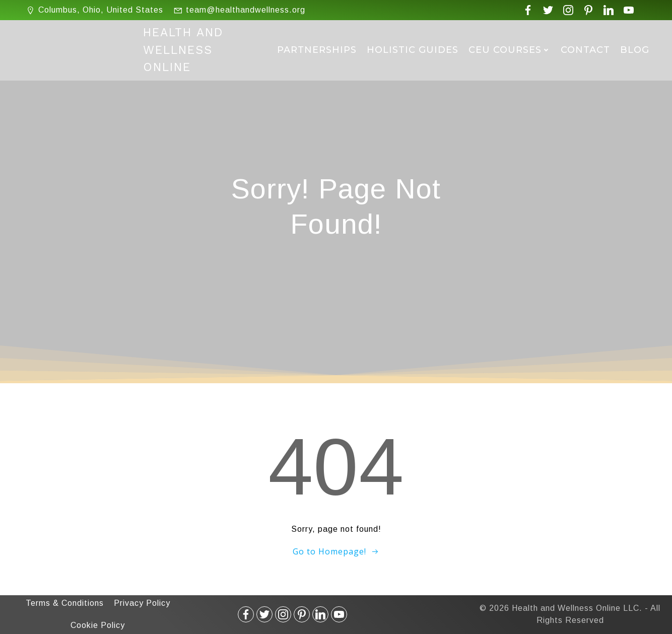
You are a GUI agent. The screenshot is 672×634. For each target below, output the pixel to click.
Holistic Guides (413, 50)
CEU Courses (510, 50)
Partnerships (317, 50)
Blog (635, 50)
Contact (585, 50)
